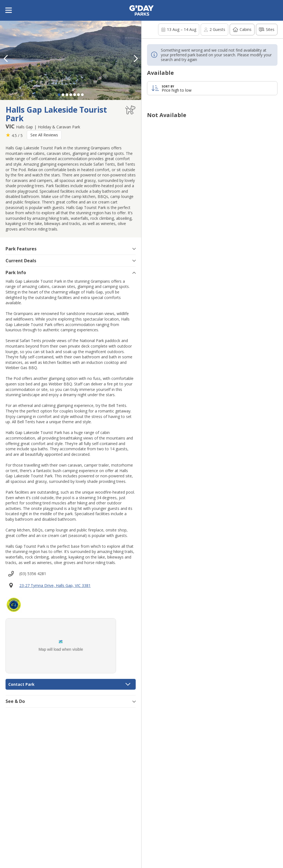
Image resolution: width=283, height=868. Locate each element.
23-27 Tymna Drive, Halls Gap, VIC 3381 (55, 585)
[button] (136, 59)
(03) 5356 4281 (33, 574)
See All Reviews (44, 135)
